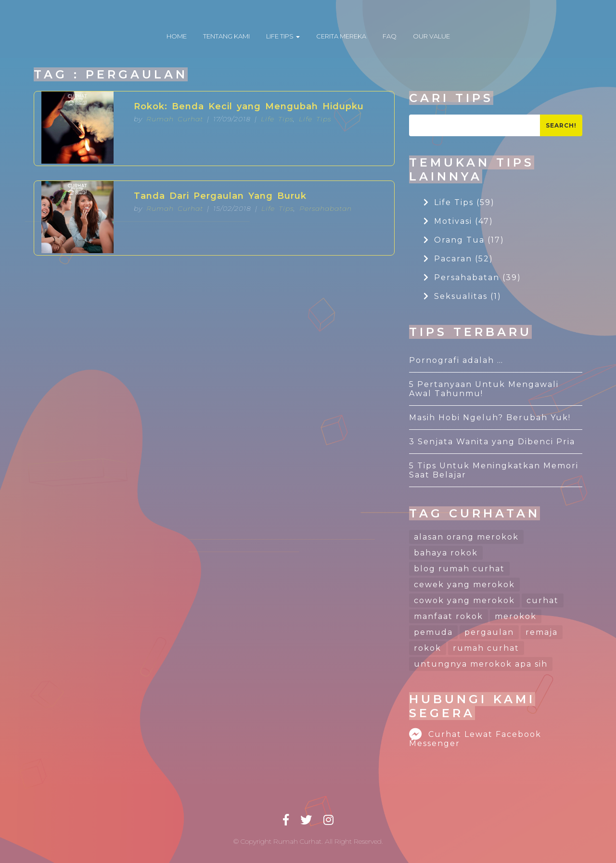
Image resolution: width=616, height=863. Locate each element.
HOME (177, 36)
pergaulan (489, 632)
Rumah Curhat (175, 119)
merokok (516, 616)
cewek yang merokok (464, 585)
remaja (542, 632)
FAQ (390, 36)
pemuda (433, 632)
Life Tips (277, 119)
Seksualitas (462, 296)
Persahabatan (326, 208)
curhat (543, 600)
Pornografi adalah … (456, 360)
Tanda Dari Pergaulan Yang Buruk (220, 196)
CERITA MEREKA (341, 36)
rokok (428, 648)
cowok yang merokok (464, 600)
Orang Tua (464, 240)
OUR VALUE (431, 36)
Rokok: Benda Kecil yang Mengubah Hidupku (249, 106)
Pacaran (458, 259)
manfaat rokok (449, 616)
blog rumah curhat (459, 569)
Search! (561, 125)
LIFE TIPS (283, 36)
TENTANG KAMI (226, 36)
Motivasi (458, 221)
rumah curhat (486, 648)
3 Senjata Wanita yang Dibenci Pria (492, 442)
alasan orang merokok (466, 537)
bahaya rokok (446, 553)
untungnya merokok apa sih (481, 664)
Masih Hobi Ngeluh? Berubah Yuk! (490, 418)
